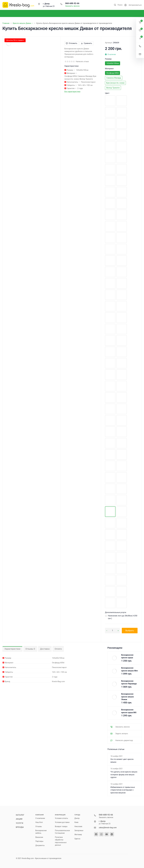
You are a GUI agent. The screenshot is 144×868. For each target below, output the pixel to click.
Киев (76, 822)
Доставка (45, 649)
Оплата (58, 649)
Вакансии (39, 837)
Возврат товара (61, 826)
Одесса (77, 839)
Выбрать (130, 630)
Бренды (20, 827)
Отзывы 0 (30, 649)
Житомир (78, 835)
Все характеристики (72, 92)
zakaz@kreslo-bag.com (108, 828)
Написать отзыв (82, 61)
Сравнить (86, 43)
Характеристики (12, 649)
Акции (19, 819)
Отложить (72, 43)
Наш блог (39, 822)
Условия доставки (62, 822)
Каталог (20, 815)
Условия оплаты (62, 818)
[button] (140, 22)
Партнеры (39, 841)
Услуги (20, 823)
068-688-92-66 (72, 3)
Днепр (77, 818)
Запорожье (79, 830)
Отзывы (39, 826)
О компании (40, 818)
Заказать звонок (72, 6)
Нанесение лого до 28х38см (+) (123, 617)
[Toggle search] (118, 5)
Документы (40, 845)
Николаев (78, 826)
